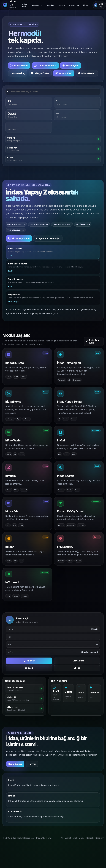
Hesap (62, 5)
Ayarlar (29, 661)
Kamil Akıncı (15, 764)
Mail (29, 668)
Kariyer (32, 764)
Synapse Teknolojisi (48, 238)
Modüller (51, 5)
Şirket (86, 5)
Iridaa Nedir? (25, 5)
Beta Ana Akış (92, 342)
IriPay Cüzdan (40, 73)
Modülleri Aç (18, 73)
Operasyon (74, 5)
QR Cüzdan (77, 661)
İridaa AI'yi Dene (19, 238)
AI (77, 668)
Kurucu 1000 (64, 73)
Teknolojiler (37, 5)
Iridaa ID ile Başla (45, 65)
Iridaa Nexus (19, 65)
